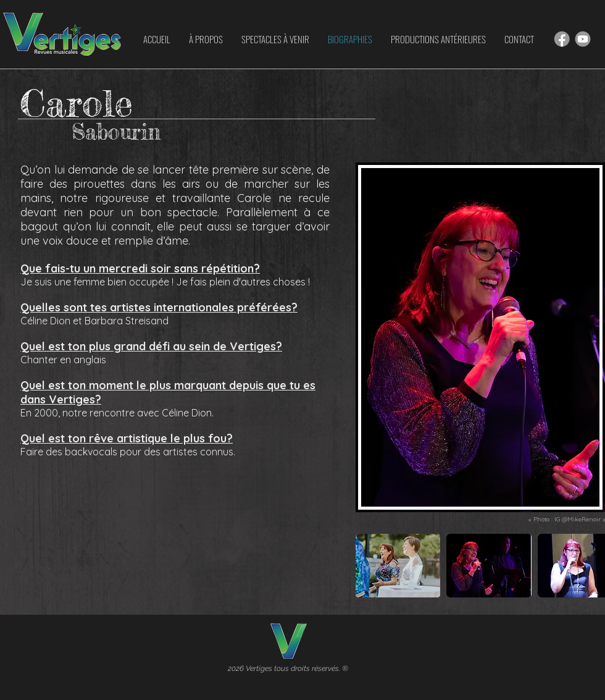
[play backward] (371, 566)
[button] (398, 566)
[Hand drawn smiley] (562, 39)
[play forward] (590, 566)
